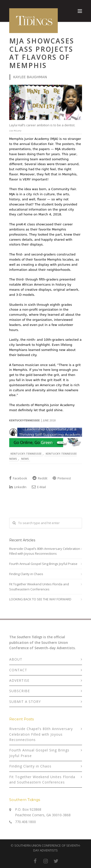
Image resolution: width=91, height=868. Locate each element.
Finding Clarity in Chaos (26, 574)
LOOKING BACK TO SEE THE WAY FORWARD (40, 599)
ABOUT (16, 659)
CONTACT (18, 670)
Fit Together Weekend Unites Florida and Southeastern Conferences (39, 587)
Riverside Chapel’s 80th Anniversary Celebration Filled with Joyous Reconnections (45, 551)
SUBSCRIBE (20, 691)
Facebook (18, 478)
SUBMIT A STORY (25, 702)
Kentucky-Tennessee (26, 454)
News (25, 459)
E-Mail (39, 487)
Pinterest (62, 478)
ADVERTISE (19, 680)
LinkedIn (18, 487)
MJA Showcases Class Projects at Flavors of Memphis (42, 53)
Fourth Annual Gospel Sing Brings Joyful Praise (43, 564)
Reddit (40, 478)
